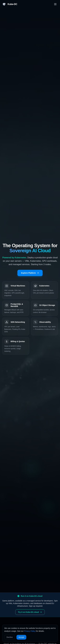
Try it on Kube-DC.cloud (30, 612)
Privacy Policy (30, 631)
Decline (10, 637)
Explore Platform (30, 273)
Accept (21, 637)
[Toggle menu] (55, 4)
